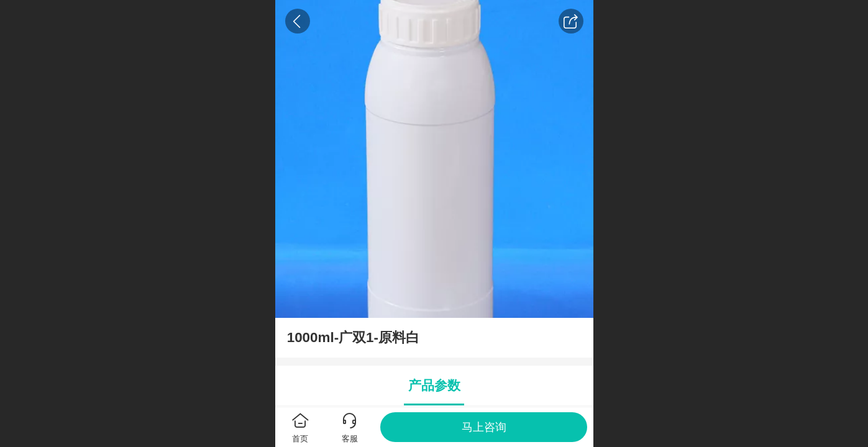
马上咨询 (484, 427)
